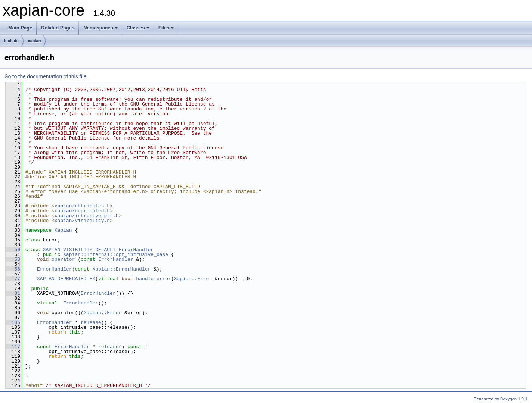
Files (166, 28)
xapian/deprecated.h (82, 211)
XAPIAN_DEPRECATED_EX (66, 279)
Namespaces (100, 28)
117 (13, 347)
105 (13, 322)
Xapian (63, 230)
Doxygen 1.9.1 (514, 399)
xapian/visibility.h (82, 221)
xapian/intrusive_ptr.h (87, 216)
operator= (65, 259)
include (11, 41)
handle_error (154, 279)
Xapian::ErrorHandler (121, 269)
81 (13, 293)
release (91, 322)
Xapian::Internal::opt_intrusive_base (116, 254)
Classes (138, 28)
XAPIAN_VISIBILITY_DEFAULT (79, 250)
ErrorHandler (136, 250)
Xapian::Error (193, 279)
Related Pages (58, 28)
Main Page (20, 28)
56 (13, 269)
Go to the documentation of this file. (46, 76)
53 (13, 259)
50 (13, 250)
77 (13, 279)
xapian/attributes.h (82, 206)
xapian (35, 41)
